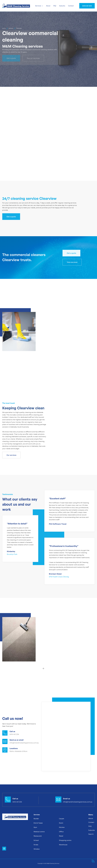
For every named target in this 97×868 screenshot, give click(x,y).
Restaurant (38, 836)
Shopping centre (65, 840)
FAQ (55, 6)
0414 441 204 (87, 6)
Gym (35, 827)
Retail (61, 836)
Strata (36, 845)
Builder (36, 819)
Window (37, 849)
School (36, 840)
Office (61, 832)
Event (61, 823)
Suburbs (62, 6)
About (48, 6)
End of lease (38, 823)
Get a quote (11, 217)
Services (38, 6)
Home (4, 28)
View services (72, 262)
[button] (39, 6)
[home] (17, 6)
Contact (71, 6)
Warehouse (63, 845)
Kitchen (62, 827)
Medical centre (39, 832)
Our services (11, 455)
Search (91, 834)
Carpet (62, 819)
